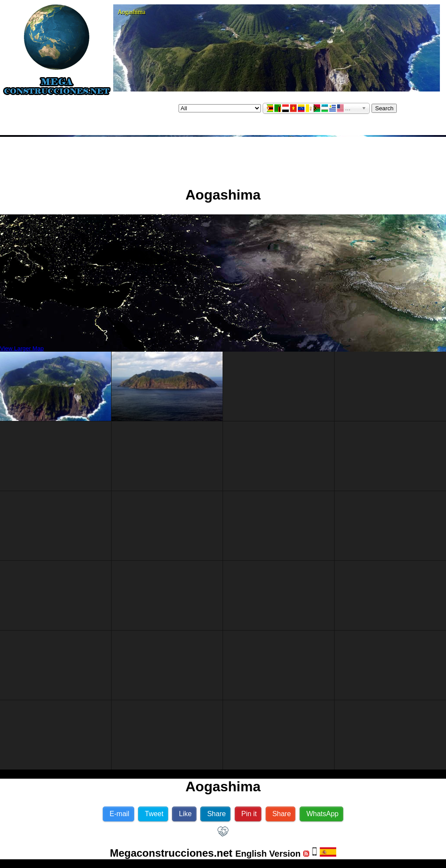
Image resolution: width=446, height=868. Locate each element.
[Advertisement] (223, 158)
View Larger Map (22, 348)
